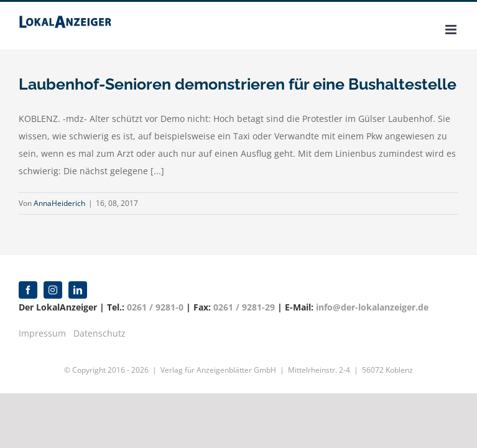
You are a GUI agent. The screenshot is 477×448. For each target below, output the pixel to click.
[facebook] (28, 290)
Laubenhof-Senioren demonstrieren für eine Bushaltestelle (238, 84)
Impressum (42, 333)
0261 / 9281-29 (244, 307)
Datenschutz (100, 333)
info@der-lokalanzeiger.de (372, 307)
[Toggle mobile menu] (452, 30)
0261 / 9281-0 (155, 307)
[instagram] (53, 290)
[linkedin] (78, 290)
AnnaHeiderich (59, 203)
